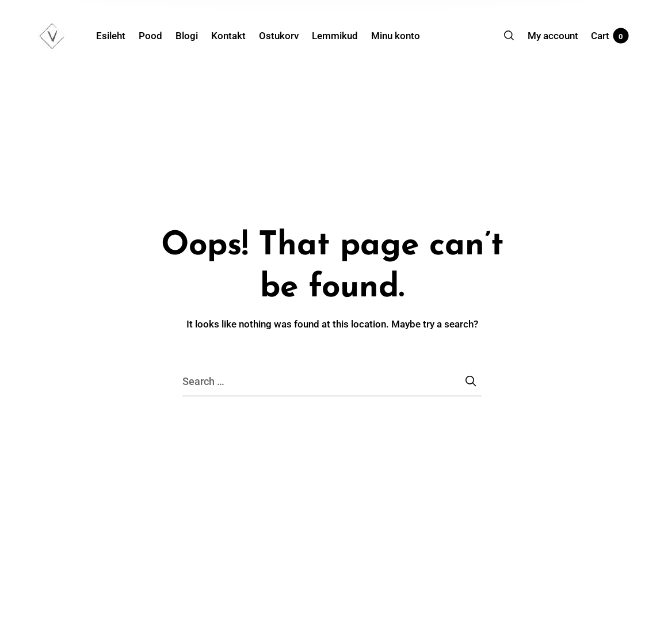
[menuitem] (117, 36)
